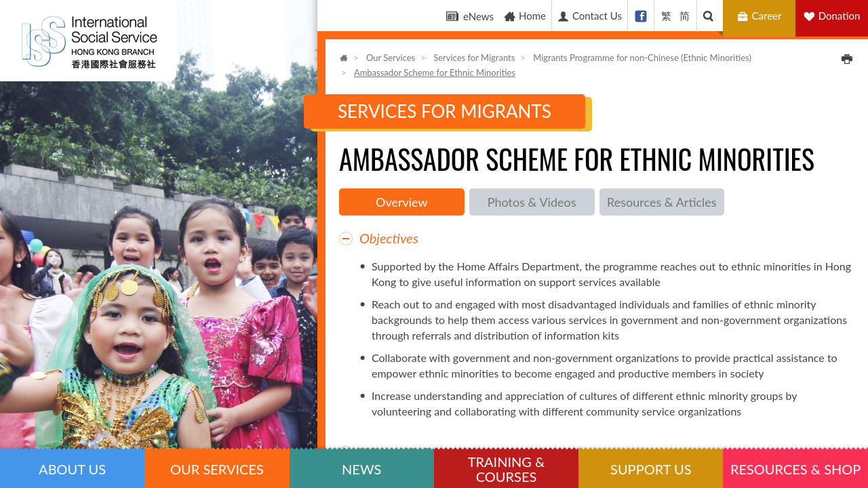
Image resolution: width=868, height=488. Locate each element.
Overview (402, 202)
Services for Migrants (474, 58)
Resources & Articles (662, 202)
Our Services (391, 58)
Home (525, 16)
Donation (840, 16)
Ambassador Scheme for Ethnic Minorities (435, 73)
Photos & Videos (532, 202)
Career (761, 16)
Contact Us (589, 16)
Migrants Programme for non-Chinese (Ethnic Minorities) (642, 58)
